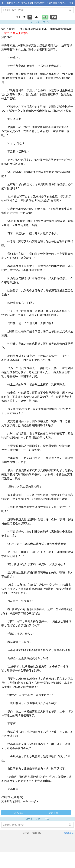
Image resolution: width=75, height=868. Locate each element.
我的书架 (53, 813)
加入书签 (19, 813)
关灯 (54, 17)
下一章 (46, 22)
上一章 (29, 22)
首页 (72, 3)
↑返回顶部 (69, 833)
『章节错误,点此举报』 (15, 33)
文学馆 (26, 833)
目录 (38, 22)
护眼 (45, 17)
